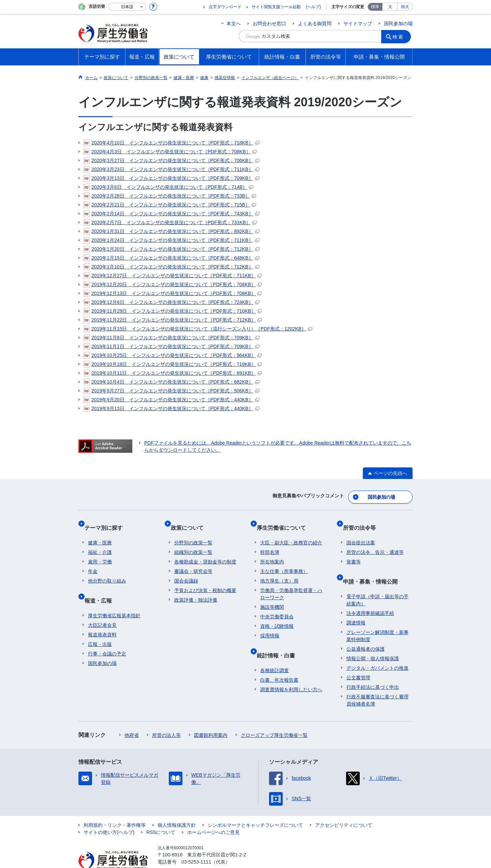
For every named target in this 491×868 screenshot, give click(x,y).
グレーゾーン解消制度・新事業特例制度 (377, 618)
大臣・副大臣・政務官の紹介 (291, 532)
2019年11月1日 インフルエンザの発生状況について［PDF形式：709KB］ (172, 346)
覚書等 (354, 552)
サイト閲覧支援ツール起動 (276, 7)
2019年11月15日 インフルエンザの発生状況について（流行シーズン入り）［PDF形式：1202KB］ (198, 329)
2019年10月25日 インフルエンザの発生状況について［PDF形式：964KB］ (173, 355)
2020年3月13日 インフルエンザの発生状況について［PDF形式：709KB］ (172, 178)
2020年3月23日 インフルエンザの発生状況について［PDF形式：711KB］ (172, 169)
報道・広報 (102, 586)
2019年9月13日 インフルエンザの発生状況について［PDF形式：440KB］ (172, 408)
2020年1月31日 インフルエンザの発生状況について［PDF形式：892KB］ (172, 231)
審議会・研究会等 (193, 561)
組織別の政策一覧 (193, 542)
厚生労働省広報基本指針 (114, 598)
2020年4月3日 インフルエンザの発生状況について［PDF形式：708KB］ (170, 152)
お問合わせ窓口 (269, 24)
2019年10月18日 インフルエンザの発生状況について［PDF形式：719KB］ (173, 364)
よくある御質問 (315, 24)
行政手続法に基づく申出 (373, 669)
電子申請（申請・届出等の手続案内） (377, 582)
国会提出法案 (361, 532)
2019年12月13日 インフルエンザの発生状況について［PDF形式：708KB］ (173, 293)
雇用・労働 (100, 552)
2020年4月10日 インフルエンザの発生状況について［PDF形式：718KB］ (172, 143)
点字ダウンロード (225, 7)
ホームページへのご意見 (213, 815)
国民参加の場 (398, 24)
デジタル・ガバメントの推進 (377, 650)
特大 (405, 7)
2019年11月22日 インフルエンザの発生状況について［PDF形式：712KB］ (173, 320)
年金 (93, 561)
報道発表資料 (102, 617)
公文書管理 (358, 660)
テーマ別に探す (107, 521)
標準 (375, 7)
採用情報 (270, 625)
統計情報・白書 (279, 641)
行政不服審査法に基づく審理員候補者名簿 (377, 683)
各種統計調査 (274, 653)
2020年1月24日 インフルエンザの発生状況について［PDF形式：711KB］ (172, 240)
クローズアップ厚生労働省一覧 (274, 717)
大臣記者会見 (102, 607)
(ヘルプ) (313, 7)
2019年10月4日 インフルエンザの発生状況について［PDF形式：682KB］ (172, 382)
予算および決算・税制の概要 (205, 580)
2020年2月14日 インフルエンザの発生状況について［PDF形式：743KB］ (172, 214)
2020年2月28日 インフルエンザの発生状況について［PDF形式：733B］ (170, 196)
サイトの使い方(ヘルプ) (109, 815)
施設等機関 (272, 597)
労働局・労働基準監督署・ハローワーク (291, 584)
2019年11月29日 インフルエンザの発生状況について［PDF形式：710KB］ (173, 311)
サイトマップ (358, 24)
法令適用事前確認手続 (370, 595)
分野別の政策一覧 (193, 532)
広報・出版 (100, 626)
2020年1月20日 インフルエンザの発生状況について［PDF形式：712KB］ (172, 249)
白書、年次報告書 (279, 662)
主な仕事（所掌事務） (284, 561)
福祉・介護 (100, 542)
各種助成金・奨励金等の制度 (205, 552)
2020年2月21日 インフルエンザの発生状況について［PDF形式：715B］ (170, 205)
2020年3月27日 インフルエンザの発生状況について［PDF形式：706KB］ (172, 160)
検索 (400, 36)
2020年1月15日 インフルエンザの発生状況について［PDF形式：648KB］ (172, 258)
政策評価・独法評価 (196, 590)
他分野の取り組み (107, 571)
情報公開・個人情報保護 (373, 641)
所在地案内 (272, 552)
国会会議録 (186, 571)
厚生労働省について (285, 521)
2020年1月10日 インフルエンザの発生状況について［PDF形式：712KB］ (172, 267)
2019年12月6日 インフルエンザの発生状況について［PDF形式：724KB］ (172, 302)
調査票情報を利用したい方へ (291, 672)
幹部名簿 (270, 542)
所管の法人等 (166, 717)
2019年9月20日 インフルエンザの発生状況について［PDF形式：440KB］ (172, 400)
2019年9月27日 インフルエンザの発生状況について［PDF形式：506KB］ (172, 391)
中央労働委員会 (277, 606)
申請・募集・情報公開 (374, 567)
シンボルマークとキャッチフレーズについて (255, 807)
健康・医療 (100, 532)
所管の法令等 (363, 521)
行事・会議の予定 (107, 636)
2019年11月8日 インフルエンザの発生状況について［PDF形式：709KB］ (172, 338)
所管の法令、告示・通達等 (375, 542)
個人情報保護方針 (177, 807)
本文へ (234, 24)
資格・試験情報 (277, 616)
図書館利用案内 (211, 717)
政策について (191, 521)
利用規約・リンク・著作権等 (115, 807)
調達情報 (356, 605)
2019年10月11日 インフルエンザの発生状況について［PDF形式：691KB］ (173, 373)
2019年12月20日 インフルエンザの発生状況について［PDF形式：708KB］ (173, 284)
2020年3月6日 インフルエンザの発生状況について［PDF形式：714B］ (168, 187)
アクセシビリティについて (344, 807)
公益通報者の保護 (366, 631)
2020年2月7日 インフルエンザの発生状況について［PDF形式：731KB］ (170, 222)
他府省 (132, 717)
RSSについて (161, 815)
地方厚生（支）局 (279, 571)
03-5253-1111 (196, 844)
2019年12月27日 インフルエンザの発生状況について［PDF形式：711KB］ (173, 276)
